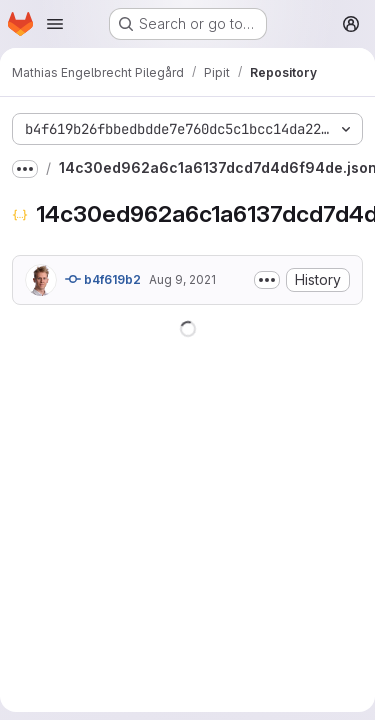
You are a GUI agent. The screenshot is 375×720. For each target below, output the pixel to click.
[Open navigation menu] (55, 24)
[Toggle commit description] (267, 280)
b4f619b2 (103, 279)
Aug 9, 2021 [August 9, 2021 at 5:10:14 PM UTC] (182, 279)
